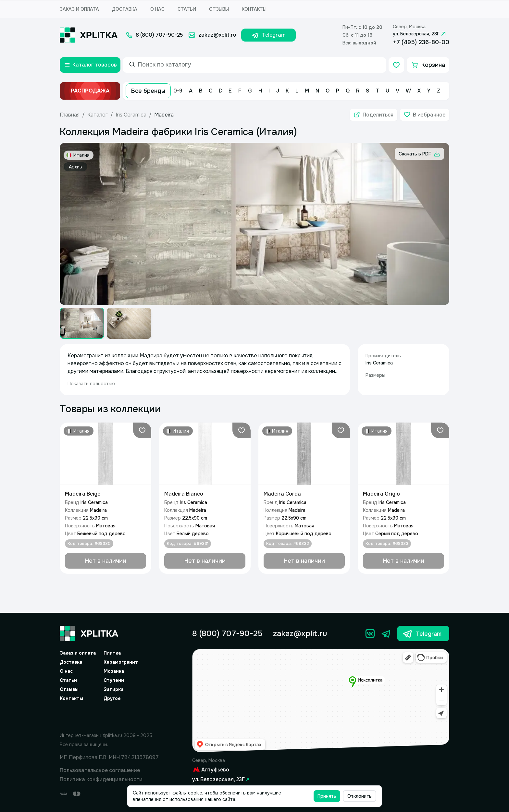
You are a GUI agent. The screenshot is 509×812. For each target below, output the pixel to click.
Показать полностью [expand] (91, 384)
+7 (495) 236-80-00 (421, 42)
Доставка (125, 9)
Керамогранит (121, 662)
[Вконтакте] (370, 634)
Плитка (112, 653)
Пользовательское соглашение (100, 770)
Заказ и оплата (79, 9)
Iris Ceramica (131, 115)
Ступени (114, 680)
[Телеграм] (386, 634)
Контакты (254, 9)
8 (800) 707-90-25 (227, 634)
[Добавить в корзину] (106, 561)
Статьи (187, 9)
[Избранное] (396, 65)
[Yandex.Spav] (109, 716)
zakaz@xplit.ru (300, 634)
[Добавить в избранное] (425, 115)
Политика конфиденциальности (101, 779)
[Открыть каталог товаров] (90, 65)
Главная (70, 115)
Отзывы (219, 9)
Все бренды (148, 91)
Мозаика (114, 671)
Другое (112, 698)
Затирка (113, 689)
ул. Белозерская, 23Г (420, 34)
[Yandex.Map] (321, 701)
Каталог (98, 115)
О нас (157, 9)
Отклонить (360, 796)
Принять (327, 796)
